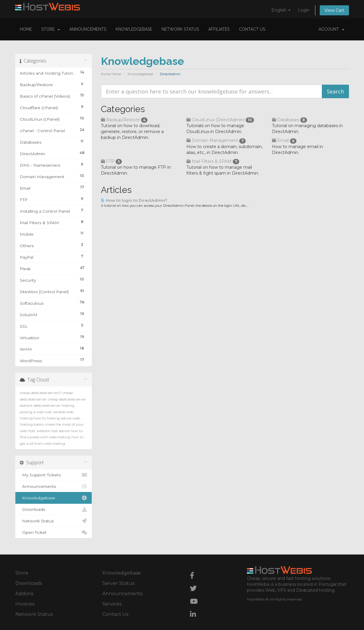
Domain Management (216, 140)
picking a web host (36, 412)
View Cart (334, 10)
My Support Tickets (54, 475)
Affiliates (219, 29)
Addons (24, 594)
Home (26, 29)
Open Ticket (54, 532)
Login (304, 10)
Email (284, 140)
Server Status (118, 583)
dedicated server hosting (54, 405)
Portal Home (111, 74)
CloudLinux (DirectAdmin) (220, 120)
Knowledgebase (134, 29)
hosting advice (59, 418)
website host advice (53, 431)
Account (331, 29)
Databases (290, 120)
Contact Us (252, 29)
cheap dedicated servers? (41, 393)
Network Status (180, 29)
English (281, 10)
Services (112, 604)
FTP (111, 161)
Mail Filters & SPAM (213, 161)
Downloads (54, 509)
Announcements (88, 29)
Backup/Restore (124, 120)
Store (51, 29)
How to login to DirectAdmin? (134, 200)
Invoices (25, 604)
